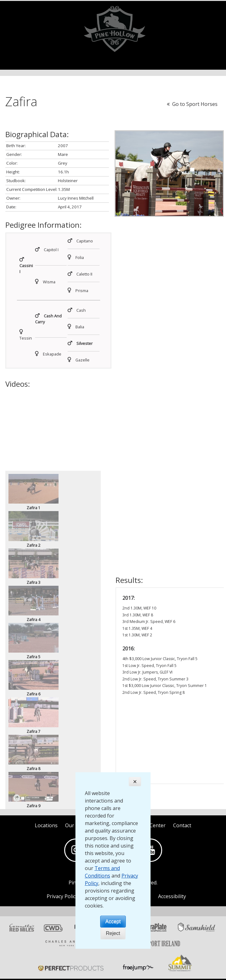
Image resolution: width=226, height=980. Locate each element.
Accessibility (172, 896)
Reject (113, 933)
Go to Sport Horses (192, 104)
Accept (113, 921)
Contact (182, 825)
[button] (123, 216)
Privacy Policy (62, 896)
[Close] (135, 782)
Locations (46, 825)
